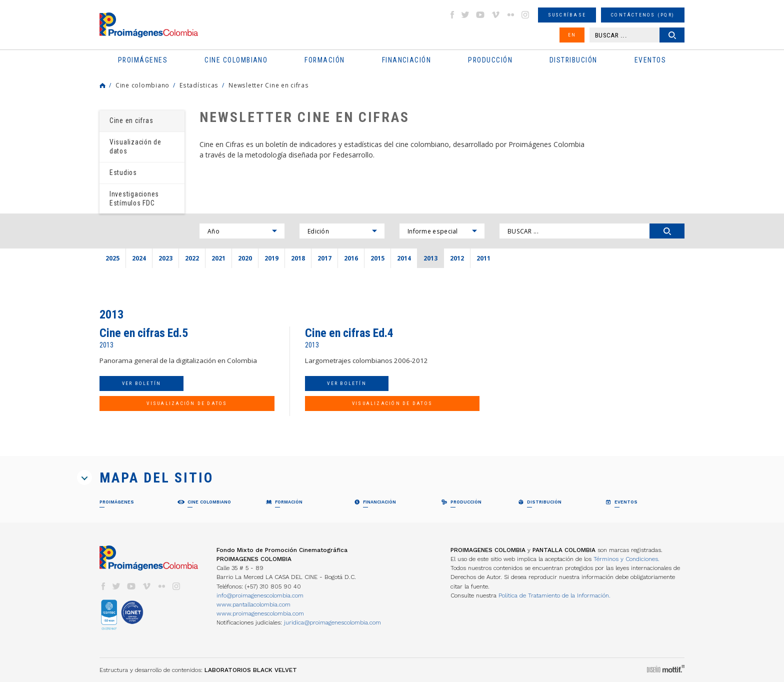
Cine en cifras (131, 120)
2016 (351, 258)
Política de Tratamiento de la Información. (554, 595)
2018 (298, 258)
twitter (465, 15)
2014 (404, 258)
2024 (139, 258)
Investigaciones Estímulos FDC (134, 198)
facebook (452, 15)
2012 (457, 258)
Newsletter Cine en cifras (269, 85)
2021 (218, 258)
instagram (525, 15)
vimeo (495, 15)
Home (102, 85)
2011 (483, 258)
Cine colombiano (142, 85)
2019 (271, 258)
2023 (165, 258)
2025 (112, 258)
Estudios (123, 172)
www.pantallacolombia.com (253, 604)
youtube (480, 15)
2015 (377, 258)
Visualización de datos (135, 146)
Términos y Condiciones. (626, 559)
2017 (324, 258)
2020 (245, 258)
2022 (192, 258)
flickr (510, 15)
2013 (430, 258)
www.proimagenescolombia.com (260, 613)
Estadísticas (199, 85)
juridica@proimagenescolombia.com (332, 622)
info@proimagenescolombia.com (260, 595)
